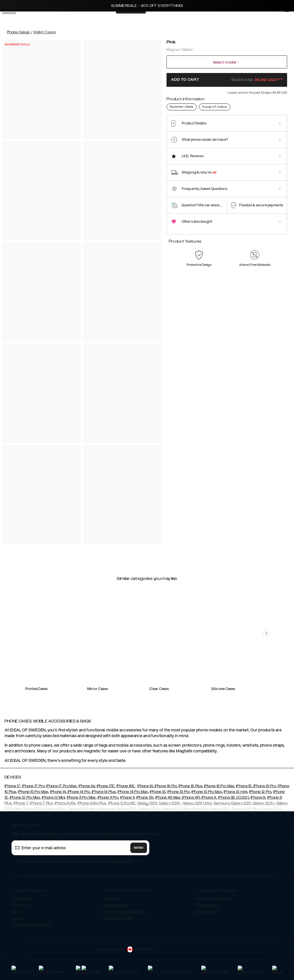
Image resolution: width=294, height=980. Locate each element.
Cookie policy (207, 912)
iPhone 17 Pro (33, 786)
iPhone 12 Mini (53, 798)
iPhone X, (209, 798)
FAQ (15, 912)
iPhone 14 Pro (78, 792)
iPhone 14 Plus (104, 792)
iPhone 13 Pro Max (207, 792)
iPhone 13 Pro (179, 792)
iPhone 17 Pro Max (61, 786)
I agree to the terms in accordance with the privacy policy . (77, 861)
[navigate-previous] (266, 633)
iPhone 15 (244, 786)
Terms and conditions (214, 898)
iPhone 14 (58, 792)
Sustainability (115, 905)
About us (111, 898)
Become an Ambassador (125, 912)
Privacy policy (207, 905)
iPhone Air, (87, 786)
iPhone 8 (258, 798)
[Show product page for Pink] (175, 125)
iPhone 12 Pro (260, 792)
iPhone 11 (127, 798)
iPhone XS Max (168, 798)
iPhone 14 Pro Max (133, 792)
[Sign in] (280, 20)
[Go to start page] (13, 20)
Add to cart (227, 80)
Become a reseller (119, 918)
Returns (18, 918)
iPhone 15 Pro (264, 786)
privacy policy (122, 861)
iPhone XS (145, 798)
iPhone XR (191, 798)
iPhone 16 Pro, (166, 786)
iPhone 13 (158, 792)
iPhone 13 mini (235, 792)
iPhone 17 (12, 786)
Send (139, 848)
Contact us (21, 905)
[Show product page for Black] (193, 125)
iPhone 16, (145, 786)
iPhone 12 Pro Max (25, 798)
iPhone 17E (106, 786)
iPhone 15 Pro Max (33, 792)
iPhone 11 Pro (108, 798)
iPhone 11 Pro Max (81, 798)
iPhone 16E (126, 786)
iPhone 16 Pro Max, (220, 786)
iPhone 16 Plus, (191, 786)
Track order (22, 898)
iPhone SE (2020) (234, 798)
